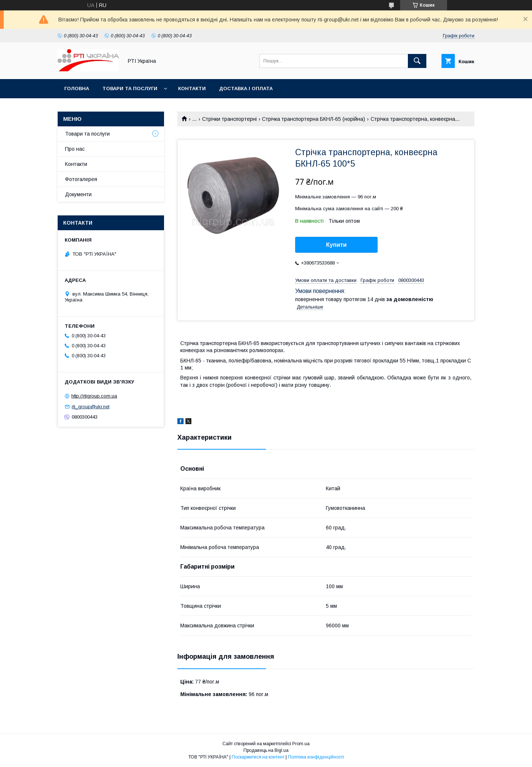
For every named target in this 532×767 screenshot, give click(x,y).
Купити (337, 245)
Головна (77, 88)
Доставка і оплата (246, 88)
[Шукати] (417, 61)
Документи (78, 194)
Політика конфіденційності (316, 757)
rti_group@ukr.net (91, 407)
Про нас (75, 149)
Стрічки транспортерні (229, 119)
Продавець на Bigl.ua (266, 750)
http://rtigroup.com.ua (94, 396)
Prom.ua (301, 744)
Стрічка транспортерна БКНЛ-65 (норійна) (313, 119)
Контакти (192, 88)
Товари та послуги (130, 88)
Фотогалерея (81, 179)
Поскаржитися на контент (258, 757)
